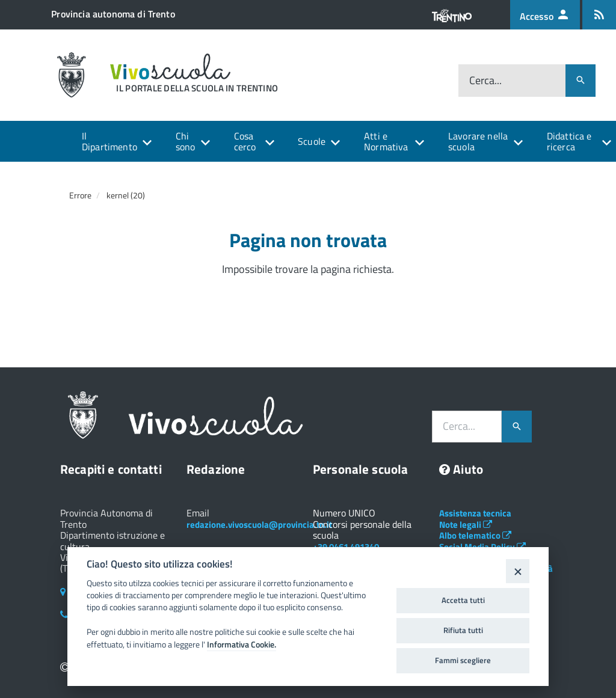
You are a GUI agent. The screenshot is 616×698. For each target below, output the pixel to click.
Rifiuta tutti (463, 630)
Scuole (312, 141)
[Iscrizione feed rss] (599, 15)
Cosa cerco (245, 141)
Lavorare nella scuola (478, 141)
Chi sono (186, 141)
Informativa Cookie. (242, 644)
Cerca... (485, 80)
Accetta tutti (463, 600)
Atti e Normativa (386, 141)
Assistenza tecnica (475, 513)
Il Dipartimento (109, 141)
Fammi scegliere (463, 660)
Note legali (466, 525)
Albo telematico (475, 535)
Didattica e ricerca (569, 141)
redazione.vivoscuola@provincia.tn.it (259, 525)
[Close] (518, 571)
